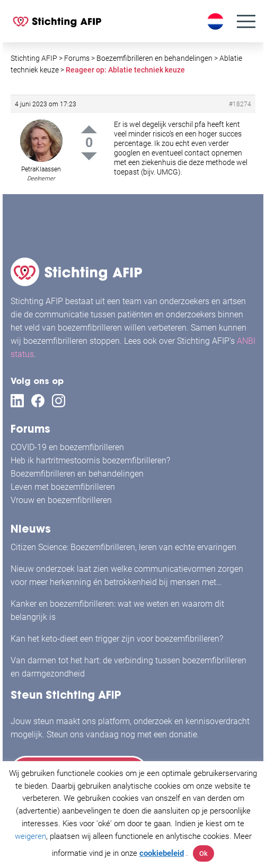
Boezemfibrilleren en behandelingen (77, 474)
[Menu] (246, 21)
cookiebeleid (162, 853)
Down (89, 156)
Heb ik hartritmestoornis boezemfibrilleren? (90, 460)
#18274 (240, 104)
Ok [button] (203, 853)
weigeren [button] (30, 836)
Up (89, 129)
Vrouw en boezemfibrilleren (61, 500)
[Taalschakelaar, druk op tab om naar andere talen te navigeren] (217, 21)
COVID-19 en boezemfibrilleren (67, 447)
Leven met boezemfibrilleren (63, 487)
